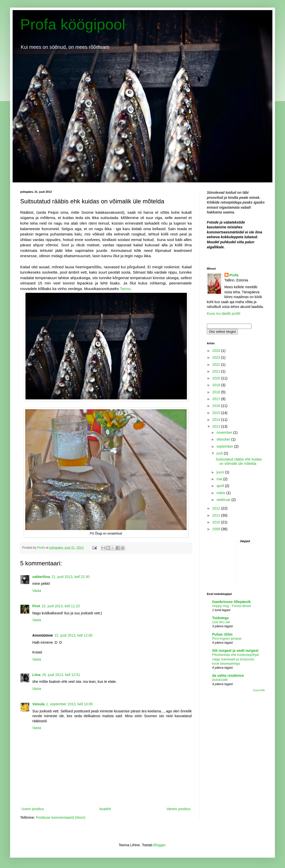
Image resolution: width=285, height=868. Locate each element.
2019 (217, 385)
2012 (217, 508)
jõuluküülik (220, 680)
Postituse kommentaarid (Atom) (61, 817)
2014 (217, 420)
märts (221, 493)
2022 (217, 365)
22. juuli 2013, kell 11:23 (61, 606)
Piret (36, 606)
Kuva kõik (259, 690)
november (225, 432)
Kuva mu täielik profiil (223, 314)
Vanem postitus (178, 809)
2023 (217, 357)
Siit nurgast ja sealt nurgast (235, 650)
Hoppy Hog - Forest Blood (232, 606)
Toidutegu (221, 618)
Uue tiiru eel (221, 622)
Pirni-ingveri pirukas (227, 638)
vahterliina (41, 577)
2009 (217, 529)
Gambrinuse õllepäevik (231, 602)
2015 (217, 413)
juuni (221, 472)
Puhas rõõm (222, 634)
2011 (217, 515)
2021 (217, 371)
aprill (221, 486)
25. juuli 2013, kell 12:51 (61, 675)
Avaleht (105, 809)
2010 (217, 522)
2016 (217, 406)
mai (220, 479)
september (225, 446)
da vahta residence (228, 676)
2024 (217, 351)
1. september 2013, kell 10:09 (69, 704)
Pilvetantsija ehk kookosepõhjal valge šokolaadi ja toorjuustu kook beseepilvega (235, 659)
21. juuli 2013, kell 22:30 (70, 577)
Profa (234, 275)
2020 (217, 378)
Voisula (38, 704)
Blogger (159, 845)
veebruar (224, 500)
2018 (217, 392)
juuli (220, 453)
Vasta (37, 591)
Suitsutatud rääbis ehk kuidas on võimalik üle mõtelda (239, 461)
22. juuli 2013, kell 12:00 (74, 635)
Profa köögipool (73, 24)
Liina (36, 675)
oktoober (224, 439)
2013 (217, 426)
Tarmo (125, 289)
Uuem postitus (33, 809)
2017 (217, 399)
